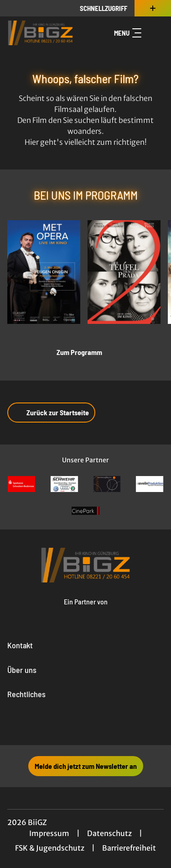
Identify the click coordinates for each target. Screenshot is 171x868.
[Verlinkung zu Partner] (21, 484)
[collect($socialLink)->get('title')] (66, 725)
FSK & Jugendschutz (50, 848)
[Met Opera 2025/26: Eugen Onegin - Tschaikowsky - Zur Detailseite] (44, 272)
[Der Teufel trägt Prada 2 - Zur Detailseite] (124, 272)
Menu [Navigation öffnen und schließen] (128, 33)
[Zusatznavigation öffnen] (153, 8)
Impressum (49, 833)
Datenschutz (109, 833)
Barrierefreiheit (129, 848)
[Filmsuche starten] (155, 33)
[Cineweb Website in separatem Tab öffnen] (86, 610)
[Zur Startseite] (40, 33)
